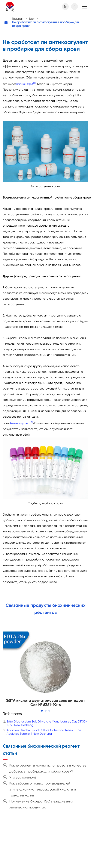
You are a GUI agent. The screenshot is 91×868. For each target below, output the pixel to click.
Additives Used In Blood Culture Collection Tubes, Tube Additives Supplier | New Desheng (44, 732)
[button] (42, 711)
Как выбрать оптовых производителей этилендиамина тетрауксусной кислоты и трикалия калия (43, 789)
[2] (31, 422)
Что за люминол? (23, 777)
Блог (32, 19)
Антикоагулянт (20, 423)
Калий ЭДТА (25, 84)
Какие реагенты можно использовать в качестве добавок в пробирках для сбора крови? (48, 768)
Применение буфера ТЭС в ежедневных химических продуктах (41, 804)
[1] (34, 83)
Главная (18, 19)
